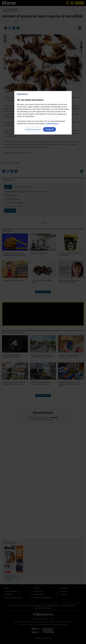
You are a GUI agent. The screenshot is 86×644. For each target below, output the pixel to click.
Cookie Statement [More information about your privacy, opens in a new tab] (52, 123)
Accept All (50, 129)
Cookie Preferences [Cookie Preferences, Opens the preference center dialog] (33, 129)
